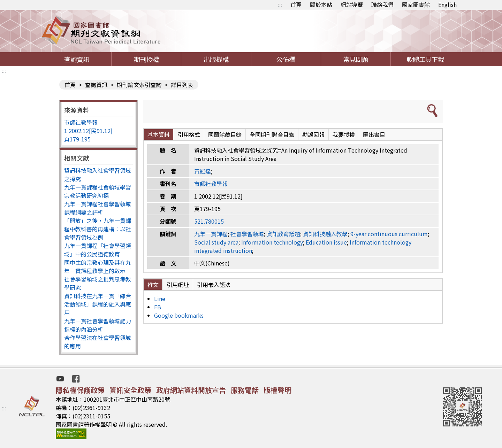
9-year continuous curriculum (389, 234)
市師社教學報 (81, 122)
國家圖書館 (416, 5)
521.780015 (209, 221)
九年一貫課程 (211, 234)
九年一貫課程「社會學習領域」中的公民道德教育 (98, 250)
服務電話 (245, 390)
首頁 (296, 5)
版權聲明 (277, 390)
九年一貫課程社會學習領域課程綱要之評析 (98, 208)
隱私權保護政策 (80, 390)
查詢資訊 (77, 59)
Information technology (272, 242)
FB (158, 307)
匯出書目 (374, 134)
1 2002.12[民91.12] (88, 131)
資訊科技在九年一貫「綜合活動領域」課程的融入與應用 (98, 304)
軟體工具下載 (425, 59)
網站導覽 (352, 5)
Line (160, 299)
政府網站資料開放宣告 (191, 390)
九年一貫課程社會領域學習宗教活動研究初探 (98, 191)
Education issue (326, 242)
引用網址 (178, 285)
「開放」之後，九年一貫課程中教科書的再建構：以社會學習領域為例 (98, 229)
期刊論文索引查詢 (139, 85)
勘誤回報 (313, 134)
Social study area (216, 242)
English (447, 5)
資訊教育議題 (283, 234)
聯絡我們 (382, 5)
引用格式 (189, 134)
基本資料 (159, 134)
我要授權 (344, 134)
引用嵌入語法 (214, 285)
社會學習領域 (247, 234)
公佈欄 (286, 59)
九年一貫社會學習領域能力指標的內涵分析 (98, 325)
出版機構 (216, 59)
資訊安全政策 (130, 390)
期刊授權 (146, 59)
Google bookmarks (179, 315)
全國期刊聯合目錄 (272, 134)
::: (280, 5)
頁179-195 (77, 139)
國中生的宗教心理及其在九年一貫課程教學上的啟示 (98, 267)
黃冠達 (203, 171)
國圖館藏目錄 (225, 134)
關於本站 (321, 5)
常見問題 (356, 59)
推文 (153, 285)
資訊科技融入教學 (325, 234)
